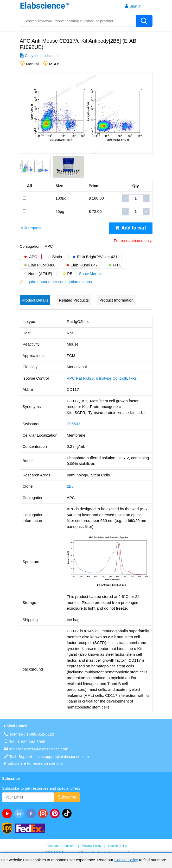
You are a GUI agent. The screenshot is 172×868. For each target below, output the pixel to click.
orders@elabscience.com (46, 749)
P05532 (74, 424)
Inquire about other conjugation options (58, 282)
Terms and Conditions (60, 846)
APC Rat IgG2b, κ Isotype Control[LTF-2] (102, 378)
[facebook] (32, 813)
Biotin (57, 257)
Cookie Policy (117, 846)
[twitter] (68, 813)
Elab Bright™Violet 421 (97, 257)
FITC (117, 265)
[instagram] (44, 813)
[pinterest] (56, 813)
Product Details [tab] (35, 300)
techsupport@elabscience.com (62, 757)
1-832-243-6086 (31, 742)
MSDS (55, 64)
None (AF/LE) (40, 274)
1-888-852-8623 (40, 734)
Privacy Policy (92, 846)
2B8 (70, 486)
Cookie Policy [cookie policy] (126, 860)
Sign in (133, 6)
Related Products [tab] (74, 300)
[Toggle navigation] (147, 6)
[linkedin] (20, 813)
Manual (32, 64)
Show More (91, 274)
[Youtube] (8, 813)
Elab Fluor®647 (84, 265)
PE (70, 274)
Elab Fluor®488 (42, 265)
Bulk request (31, 228)
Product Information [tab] (116, 300)
